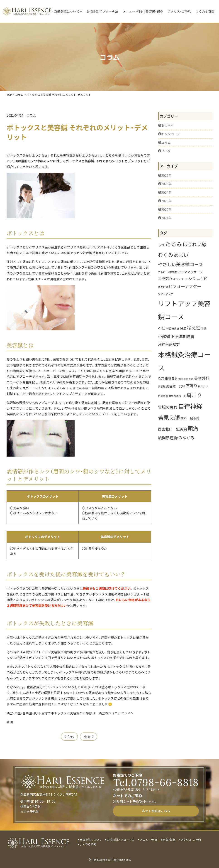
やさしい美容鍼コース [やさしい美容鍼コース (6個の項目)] (181, 264)
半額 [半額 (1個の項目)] (204, 328)
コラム (31, 115)
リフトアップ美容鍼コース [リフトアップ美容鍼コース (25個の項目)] (184, 310)
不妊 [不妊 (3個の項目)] (162, 328)
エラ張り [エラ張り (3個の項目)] (165, 278)
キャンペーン (171, 134)
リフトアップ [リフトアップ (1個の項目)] (165, 294)
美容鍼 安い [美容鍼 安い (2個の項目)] (176, 386)
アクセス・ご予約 (179, 11)
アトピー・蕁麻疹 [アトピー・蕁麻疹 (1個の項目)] (167, 272)
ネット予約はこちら (156, 811)
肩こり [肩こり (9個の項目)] (194, 395)
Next (87, 737)
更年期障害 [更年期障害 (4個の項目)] (185, 336)
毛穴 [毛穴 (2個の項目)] (161, 378)
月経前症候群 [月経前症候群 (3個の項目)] (169, 344)
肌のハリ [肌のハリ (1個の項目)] (203, 386)
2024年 (166, 193)
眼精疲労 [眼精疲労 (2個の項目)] (171, 378)
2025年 (166, 184)
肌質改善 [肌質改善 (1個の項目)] (163, 396)
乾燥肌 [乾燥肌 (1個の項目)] (175, 328)
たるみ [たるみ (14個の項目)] (174, 244)
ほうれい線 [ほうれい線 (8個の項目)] (195, 244)
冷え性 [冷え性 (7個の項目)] (194, 327)
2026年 (166, 176)
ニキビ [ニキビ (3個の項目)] (202, 278)
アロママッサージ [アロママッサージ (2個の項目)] (190, 272)
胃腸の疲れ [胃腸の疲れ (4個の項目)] (168, 407)
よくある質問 (205, 11)
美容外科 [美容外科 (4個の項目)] (202, 378)
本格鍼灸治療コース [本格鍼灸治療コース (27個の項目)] (184, 361)
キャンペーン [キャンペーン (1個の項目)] (181, 279)
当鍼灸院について (67, 11)
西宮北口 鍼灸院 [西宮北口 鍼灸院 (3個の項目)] (173, 429)
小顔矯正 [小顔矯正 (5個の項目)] (166, 336)
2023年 (166, 201)
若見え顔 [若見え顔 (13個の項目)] (169, 417)
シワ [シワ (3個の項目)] (192, 278)
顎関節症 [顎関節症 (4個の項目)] (166, 438)
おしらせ (168, 126)
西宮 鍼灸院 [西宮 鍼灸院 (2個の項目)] (190, 418)
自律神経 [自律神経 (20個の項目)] (190, 406)
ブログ (166, 151)
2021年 (166, 218)
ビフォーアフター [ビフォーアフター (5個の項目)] (185, 286)
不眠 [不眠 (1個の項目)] (168, 328)
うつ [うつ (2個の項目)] (161, 245)
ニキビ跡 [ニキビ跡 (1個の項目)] (163, 287)
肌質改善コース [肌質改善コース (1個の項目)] (177, 396)
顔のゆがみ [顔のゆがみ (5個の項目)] (184, 438)
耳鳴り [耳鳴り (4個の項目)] (192, 386)
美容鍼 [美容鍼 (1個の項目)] (162, 386)
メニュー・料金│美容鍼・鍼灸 (143, 11)
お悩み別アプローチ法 (102, 11)
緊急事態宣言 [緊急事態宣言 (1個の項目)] (186, 379)
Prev (71, 737)
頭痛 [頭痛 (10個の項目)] (193, 428)
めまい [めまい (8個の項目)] (181, 255)
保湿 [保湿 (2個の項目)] (183, 328)
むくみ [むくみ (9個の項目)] (166, 255)
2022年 (166, 210)
